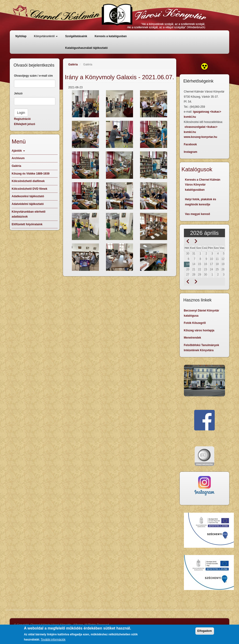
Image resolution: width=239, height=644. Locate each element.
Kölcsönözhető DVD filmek (30, 189)
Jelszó (18, 93)
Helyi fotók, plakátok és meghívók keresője (201, 202)
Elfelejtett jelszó (25, 124)
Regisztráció (22, 119)
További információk (53, 641)
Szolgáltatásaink (76, 36)
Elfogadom (205, 632)
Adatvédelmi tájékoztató (28, 204)
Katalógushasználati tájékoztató (86, 48)
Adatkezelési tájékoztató (28, 196)
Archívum (18, 158)
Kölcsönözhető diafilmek (28, 181)
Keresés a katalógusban (111, 36)
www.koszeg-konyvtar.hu (201, 137)
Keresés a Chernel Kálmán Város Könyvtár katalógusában (203, 185)
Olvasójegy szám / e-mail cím (33, 76)
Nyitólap (21, 36)
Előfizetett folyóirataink (27, 224)
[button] (85, 104)
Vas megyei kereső (198, 214)
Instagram (191, 152)
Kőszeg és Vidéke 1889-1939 (31, 174)
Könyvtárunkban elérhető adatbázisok (29, 214)
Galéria (73, 64)
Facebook (190, 144)
